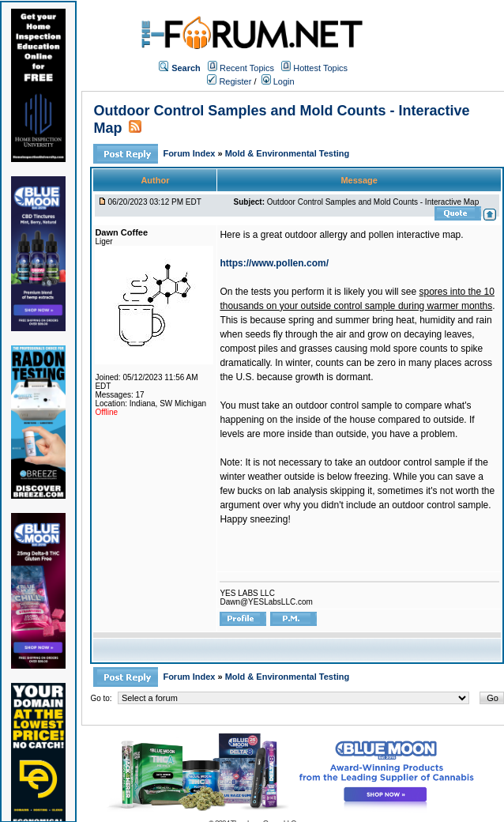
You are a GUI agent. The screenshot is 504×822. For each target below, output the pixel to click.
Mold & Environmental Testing (287, 153)
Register (229, 81)
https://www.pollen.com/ (274, 263)
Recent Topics (247, 68)
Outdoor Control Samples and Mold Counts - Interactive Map (373, 202)
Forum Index (190, 153)
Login (278, 81)
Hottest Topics (320, 68)
